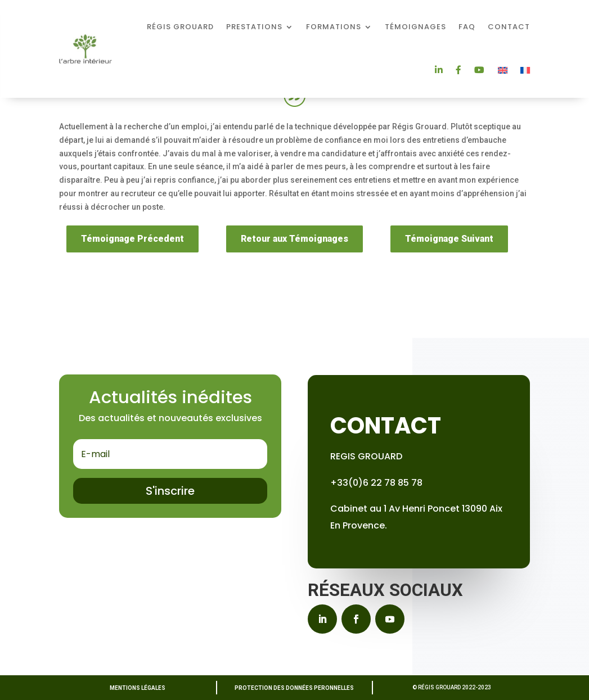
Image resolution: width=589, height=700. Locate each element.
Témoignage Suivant (449, 239)
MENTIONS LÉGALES (138, 688)
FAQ (467, 27)
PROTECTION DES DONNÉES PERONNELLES (294, 688)
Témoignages (415, 27)
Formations (334, 27)
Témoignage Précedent (132, 239)
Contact (509, 27)
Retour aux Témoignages (294, 239)
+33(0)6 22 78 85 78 (376, 483)
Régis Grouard (180, 27)
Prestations (254, 27)
